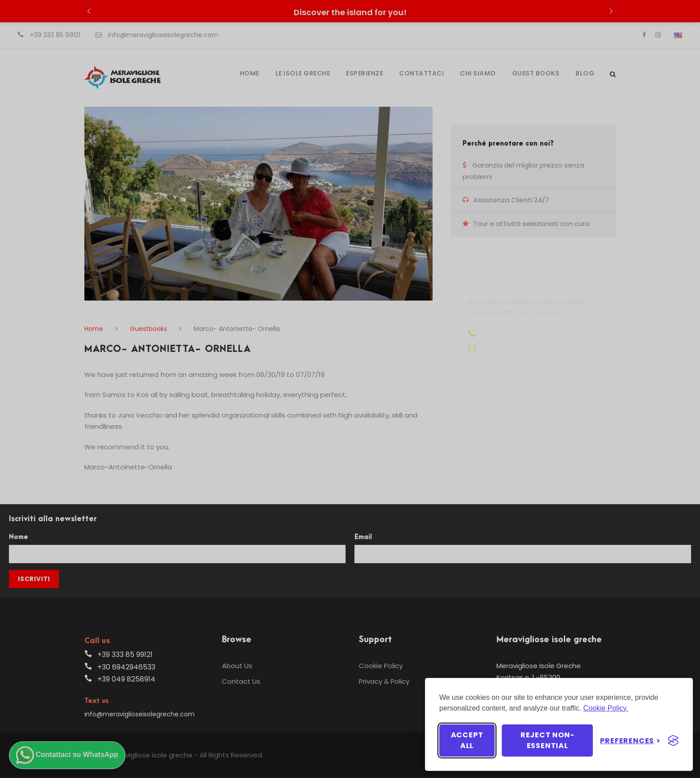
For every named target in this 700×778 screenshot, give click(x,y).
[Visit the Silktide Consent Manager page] (673, 740)
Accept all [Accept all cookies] (467, 740)
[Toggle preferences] (630, 741)
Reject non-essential (548, 740)
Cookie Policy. (606, 708)
